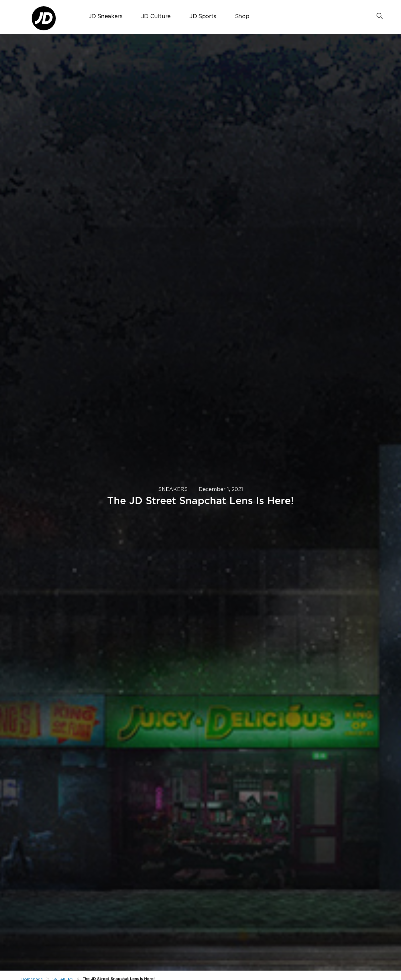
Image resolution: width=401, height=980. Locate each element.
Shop (242, 17)
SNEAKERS (173, 489)
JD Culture (156, 17)
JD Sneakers (106, 17)
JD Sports (203, 17)
